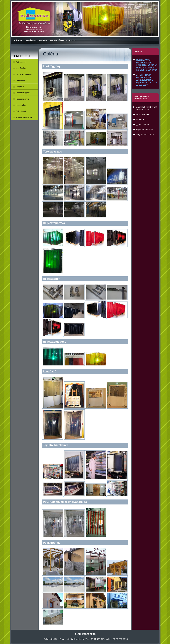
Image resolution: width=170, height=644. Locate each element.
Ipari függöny (21, 68)
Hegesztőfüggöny (23, 93)
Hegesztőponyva (22, 99)
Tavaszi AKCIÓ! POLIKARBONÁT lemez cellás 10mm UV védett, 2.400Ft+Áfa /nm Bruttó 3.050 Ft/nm (147, 65)
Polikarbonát (21, 111)
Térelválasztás (21, 80)
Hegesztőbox (21, 105)
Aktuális (71, 40)
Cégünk (18, 40)
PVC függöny (21, 62)
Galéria (43, 40)
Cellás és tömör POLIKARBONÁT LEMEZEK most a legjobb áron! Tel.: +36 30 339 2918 (146, 80)
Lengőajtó (20, 87)
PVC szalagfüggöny (24, 74)
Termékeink (31, 40)
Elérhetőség (57, 40)
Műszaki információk (24, 117)
